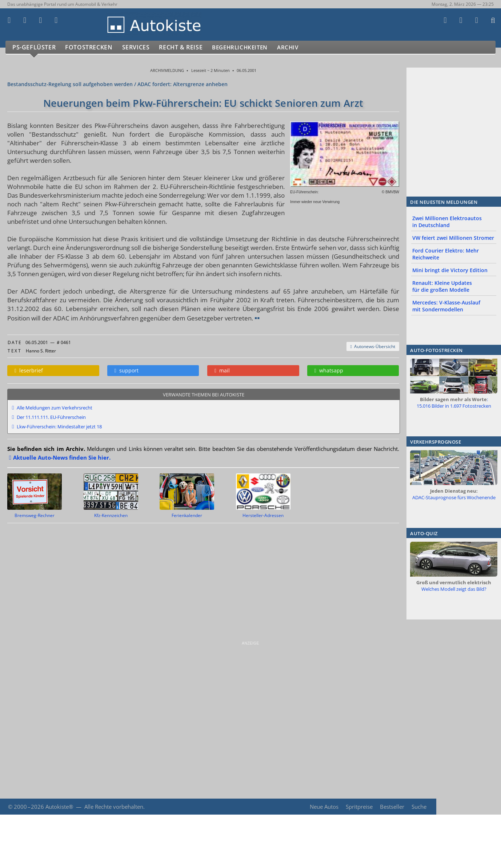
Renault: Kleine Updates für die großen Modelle (442, 286)
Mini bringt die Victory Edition (450, 270)
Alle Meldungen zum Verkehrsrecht (55, 408)
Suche (419, 807)
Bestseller (392, 807)
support (127, 370)
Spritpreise (358, 807)
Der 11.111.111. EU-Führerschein (51, 417)
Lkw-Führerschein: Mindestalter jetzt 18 (59, 427)
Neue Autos (323, 807)
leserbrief (29, 370)
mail (222, 370)
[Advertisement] (218, 697)
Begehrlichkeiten (249, 47)
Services (139, 47)
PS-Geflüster (35, 47)
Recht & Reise (186, 47)
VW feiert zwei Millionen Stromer (453, 238)
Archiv (301, 47)
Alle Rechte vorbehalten (114, 807)
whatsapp (329, 370)
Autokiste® (59, 807)
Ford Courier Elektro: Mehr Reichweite (446, 254)
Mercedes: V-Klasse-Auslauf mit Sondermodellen (446, 306)
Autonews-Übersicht (373, 346)
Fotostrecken (91, 47)
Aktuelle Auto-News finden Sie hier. (62, 457)
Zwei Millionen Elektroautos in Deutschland (447, 222)
